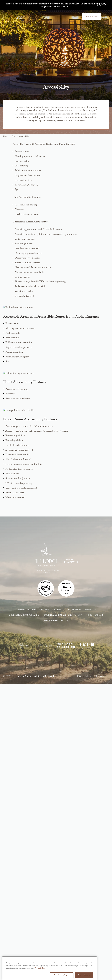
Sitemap (79, 921)
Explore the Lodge (26, 915)
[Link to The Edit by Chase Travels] (87, 951)
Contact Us (90, 915)
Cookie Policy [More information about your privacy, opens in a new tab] (40, 977)
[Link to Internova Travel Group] (24, 951)
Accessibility (59, 915)
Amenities (44, 915)
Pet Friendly (75, 915)
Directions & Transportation (24, 921)
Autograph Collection (56, 926)
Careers (99, 921)
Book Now (92, 18)
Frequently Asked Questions (57, 921)
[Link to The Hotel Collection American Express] (66, 951)
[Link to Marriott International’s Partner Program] (44, 951)
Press (89, 921)
